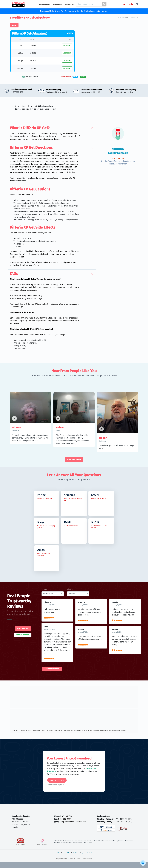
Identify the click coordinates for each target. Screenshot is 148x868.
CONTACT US (69, 4)
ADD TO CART (67, 45)
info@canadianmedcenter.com (73, 822)
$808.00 (33, 68)
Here (106, 11)
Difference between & (74, 77)
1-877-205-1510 (66, 816)
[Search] (89, 4)
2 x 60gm (20, 53)
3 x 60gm (20, 61)
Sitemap (93, 853)
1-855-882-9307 (64, 819)
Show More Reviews (52, 669)
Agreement (85, 853)
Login (131, 4)
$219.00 (33, 45)
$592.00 (33, 61)
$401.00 (33, 53)
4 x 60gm (20, 68)
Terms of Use (56, 853)
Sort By (44, 589)
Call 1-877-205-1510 (57, 780)
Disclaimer (76, 853)
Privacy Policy (66, 853)
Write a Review (23, 628)
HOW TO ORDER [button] (45, 4)
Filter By (70, 589)
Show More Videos (74, 459)
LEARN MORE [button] (58, 4)
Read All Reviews (23, 635)
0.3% (14, 25)
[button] (52, 128)
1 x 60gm (20, 45)
